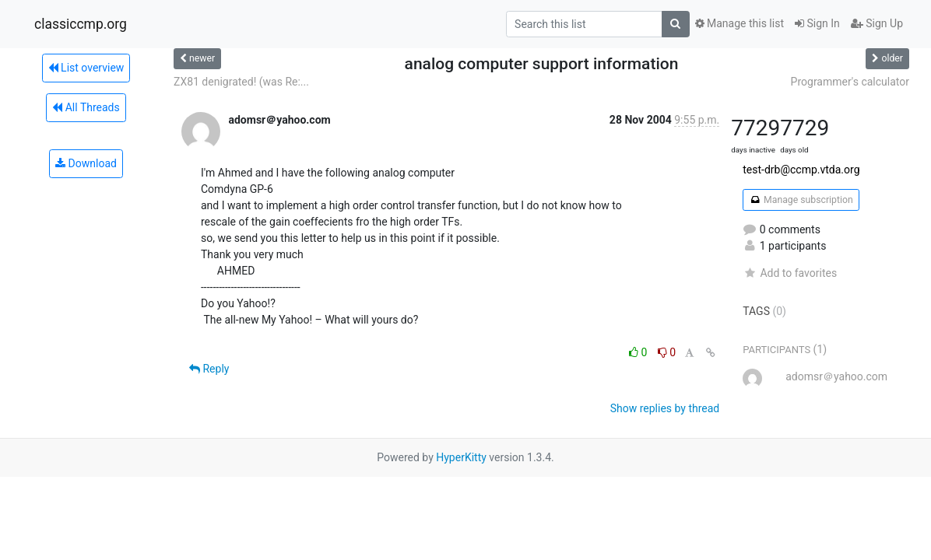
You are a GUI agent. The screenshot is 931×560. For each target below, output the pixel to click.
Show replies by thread (665, 408)
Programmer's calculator (850, 82)
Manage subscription (801, 200)
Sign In (817, 23)
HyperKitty (461, 457)
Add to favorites (790, 273)
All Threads (86, 107)
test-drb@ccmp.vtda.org (801, 170)
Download (86, 163)
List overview (86, 68)
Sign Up (877, 23)
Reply (209, 369)
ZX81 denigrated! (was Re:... (241, 82)
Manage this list (740, 23)
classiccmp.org (81, 24)
